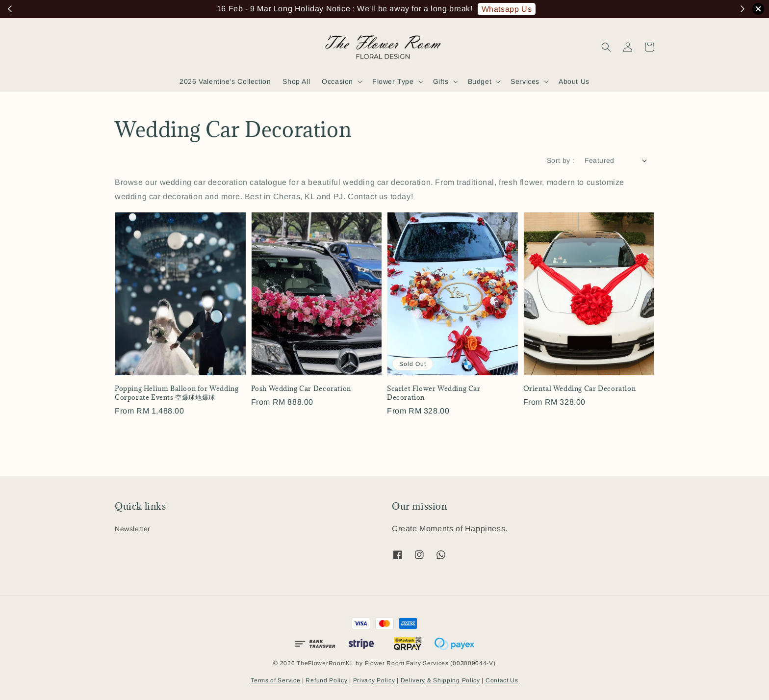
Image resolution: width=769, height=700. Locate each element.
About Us (574, 81)
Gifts (441, 81)
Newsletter (133, 529)
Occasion (337, 81)
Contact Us (502, 680)
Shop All (296, 81)
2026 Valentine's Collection (225, 81)
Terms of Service (275, 680)
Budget (480, 81)
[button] (606, 47)
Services (525, 81)
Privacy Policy (374, 680)
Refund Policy (326, 680)
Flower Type (393, 81)
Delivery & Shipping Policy (440, 680)
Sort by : (561, 160)
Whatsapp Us (507, 9)
